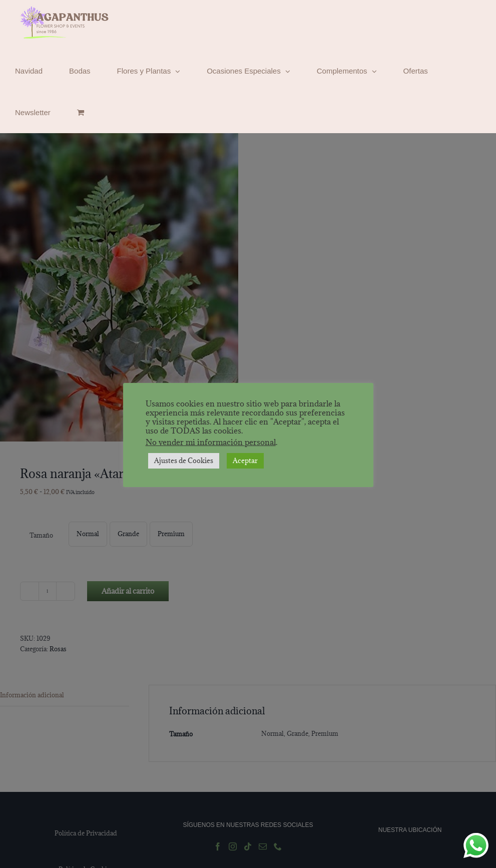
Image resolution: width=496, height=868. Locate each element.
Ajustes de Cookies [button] (184, 461)
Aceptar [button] (245, 461)
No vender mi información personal (211, 442)
